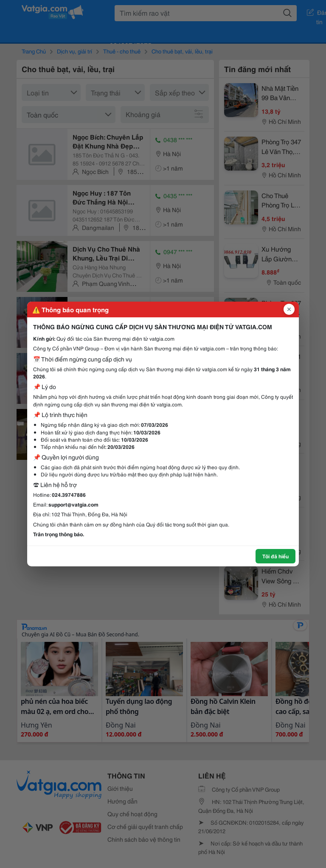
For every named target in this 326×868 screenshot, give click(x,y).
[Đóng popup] (289, 309)
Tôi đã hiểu (275, 556)
